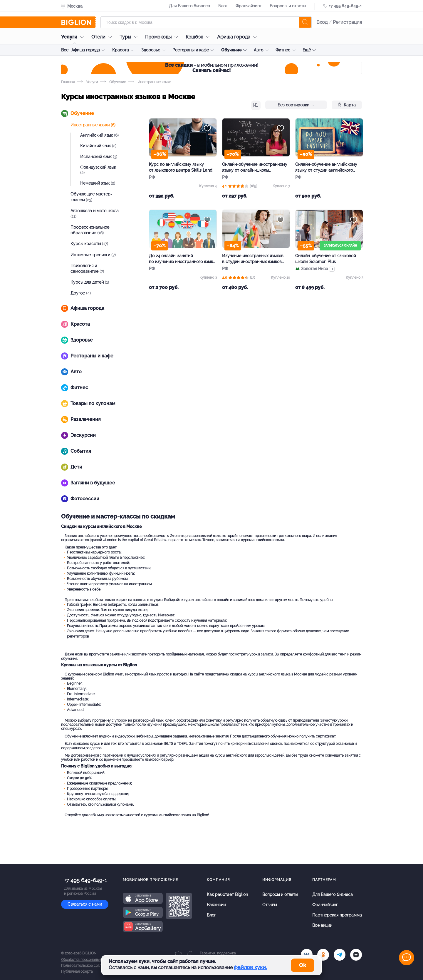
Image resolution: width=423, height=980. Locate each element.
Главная (68, 82)
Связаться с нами (85, 904)
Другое (81, 293)
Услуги (74, 37)
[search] (305, 22)
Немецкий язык (98, 183)
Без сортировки (296, 105)
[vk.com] (307, 955)
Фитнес (283, 50)
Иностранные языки (93, 125)
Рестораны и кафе (191, 50)
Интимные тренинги (93, 255)
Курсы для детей (90, 282)
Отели (103, 37)
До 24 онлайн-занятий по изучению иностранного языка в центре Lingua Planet (182, 259)
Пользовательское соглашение (88, 966)
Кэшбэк (199, 37)
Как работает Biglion (227, 894)
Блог (223, 6)
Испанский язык (99, 157)
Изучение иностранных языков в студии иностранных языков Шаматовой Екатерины (253, 259)
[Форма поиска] (206, 22)
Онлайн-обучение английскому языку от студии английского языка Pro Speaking (326, 168)
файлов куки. (250, 967)
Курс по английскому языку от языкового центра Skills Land (181, 167)
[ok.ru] (323, 955)
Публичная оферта (77, 971)
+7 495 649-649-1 (345, 6)
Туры (130, 37)
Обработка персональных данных (90, 960)
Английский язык (99, 135)
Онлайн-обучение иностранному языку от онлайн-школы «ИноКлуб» (255, 168)
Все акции (322, 925)
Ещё (307, 50)
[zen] (356, 955)
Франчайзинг (249, 6)
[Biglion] (78, 22)
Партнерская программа (337, 915)
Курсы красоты (89, 244)
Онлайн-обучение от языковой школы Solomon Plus (325, 259)
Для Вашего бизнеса (189, 6)
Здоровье (151, 50)
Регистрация (347, 22)
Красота (121, 50)
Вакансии (216, 905)
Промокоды (163, 37)
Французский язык (98, 170)
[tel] (340, 955)
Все (65, 50)
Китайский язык (98, 146)
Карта (347, 105)
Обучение (231, 50)
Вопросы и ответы (288, 6)
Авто (258, 50)
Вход (322, 22)
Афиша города (238, 37)
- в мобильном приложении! (212, 68)
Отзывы (270, 905)
